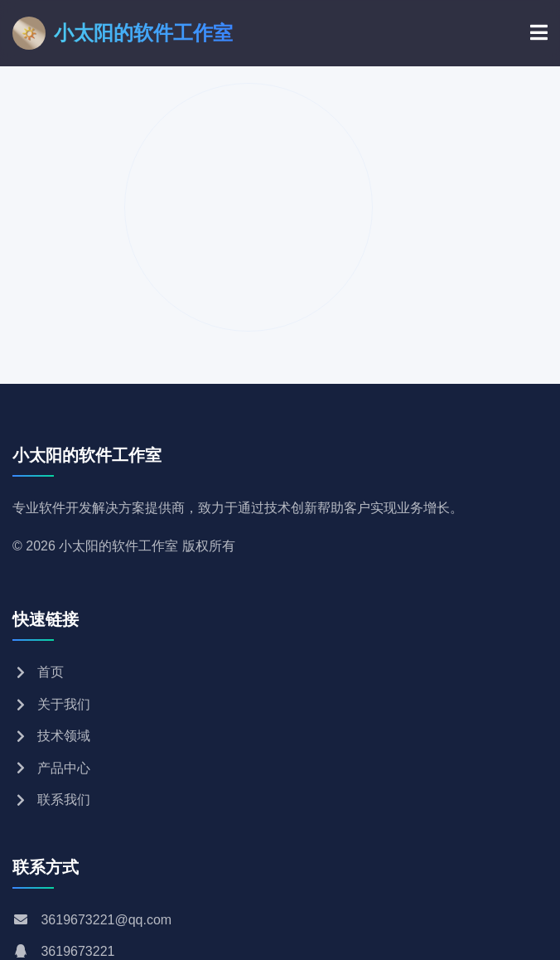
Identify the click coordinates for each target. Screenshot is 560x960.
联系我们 (51, 800)
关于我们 (51, 704)
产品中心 (51, 768)
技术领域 (51, 736)
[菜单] (539, 33)
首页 (38, 672)
